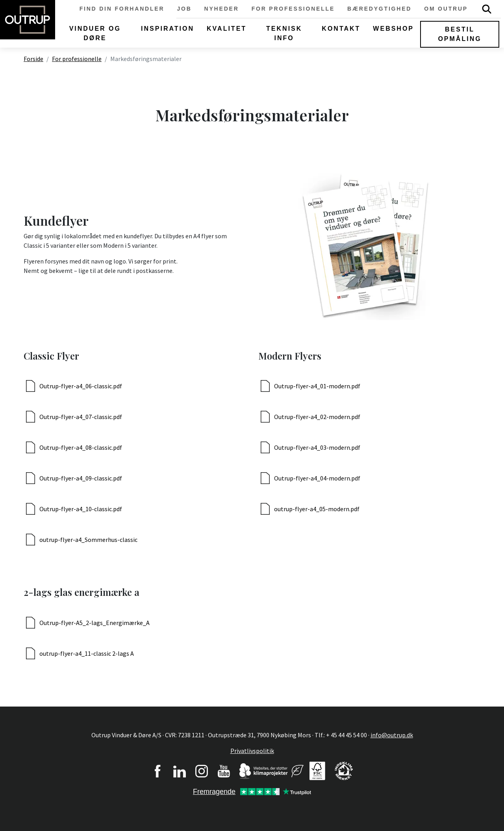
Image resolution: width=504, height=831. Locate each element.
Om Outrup (446, 9)
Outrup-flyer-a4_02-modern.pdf (317, 417)
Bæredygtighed (379, 9)
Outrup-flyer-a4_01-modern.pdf (317, 386)
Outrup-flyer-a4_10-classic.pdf (81, 509)
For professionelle (293, 9)
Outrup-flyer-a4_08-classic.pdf (81, 447)
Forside (33, 59)
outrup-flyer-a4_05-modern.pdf (317, 509)
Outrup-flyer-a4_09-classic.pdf (81, 478)
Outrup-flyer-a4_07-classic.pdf (81, 417)
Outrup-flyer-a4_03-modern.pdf (317, 447)
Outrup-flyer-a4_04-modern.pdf (317, 478)
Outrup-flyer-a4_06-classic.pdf (81, 386)
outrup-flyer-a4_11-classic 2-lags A (87, 653)
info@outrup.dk (392, 735)
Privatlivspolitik (252, 751)
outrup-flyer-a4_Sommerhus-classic (88, 540)
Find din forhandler (122, 9)
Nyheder (222, 9)
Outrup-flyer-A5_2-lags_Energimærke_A (94, 623)
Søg (487, 9)
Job (184, 9)
